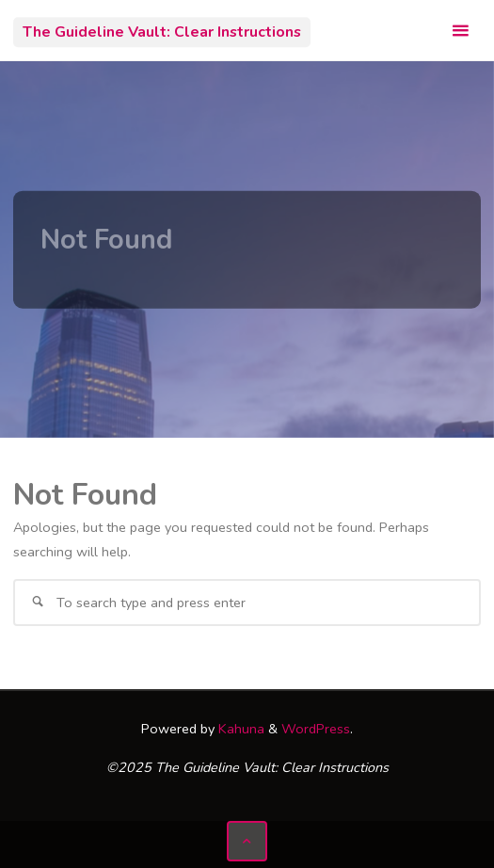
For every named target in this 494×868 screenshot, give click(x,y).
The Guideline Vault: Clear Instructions (162, 32)
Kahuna (239, 729)
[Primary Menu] (460, 31)
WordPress (316, 729)
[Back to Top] (247, 841)
